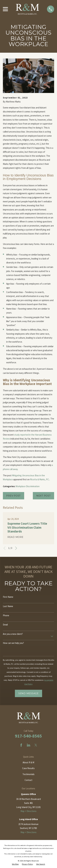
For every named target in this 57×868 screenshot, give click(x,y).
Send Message (28, 693)
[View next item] (16, 548)
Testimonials (28, 774)
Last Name (8, 606)
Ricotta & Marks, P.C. (40, 479)
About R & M (28, 762)
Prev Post (13, 496)
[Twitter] (36, 745)
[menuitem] (15, 864)
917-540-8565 (28, 736)
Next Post (44, 496)
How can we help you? (13, 643)
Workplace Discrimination (28, 486)
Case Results (28, 768)
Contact (28, 780)
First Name (8, 597)
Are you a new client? (13, 634)
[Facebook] (21, 745)
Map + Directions (28, 811)
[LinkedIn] (28, 745)
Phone (6, 615)
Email (5, 625)
